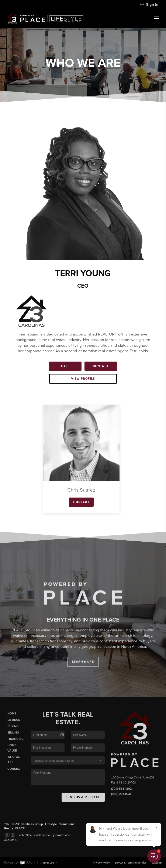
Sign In (149, 4)
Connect (15, 772)
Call (65, 366)
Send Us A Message (83, 800)
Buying (13, 730)
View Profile (83, 379)
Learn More (83, 665)
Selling (13, 736)
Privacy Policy (101, 863)
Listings (14, 723)
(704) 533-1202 (121, 792)
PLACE (20, 832)
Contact (101, 366)
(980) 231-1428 (121, 798)
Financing (15, 743)
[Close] (156, 827)
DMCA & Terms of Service (131, 863)
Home (12, 717)
